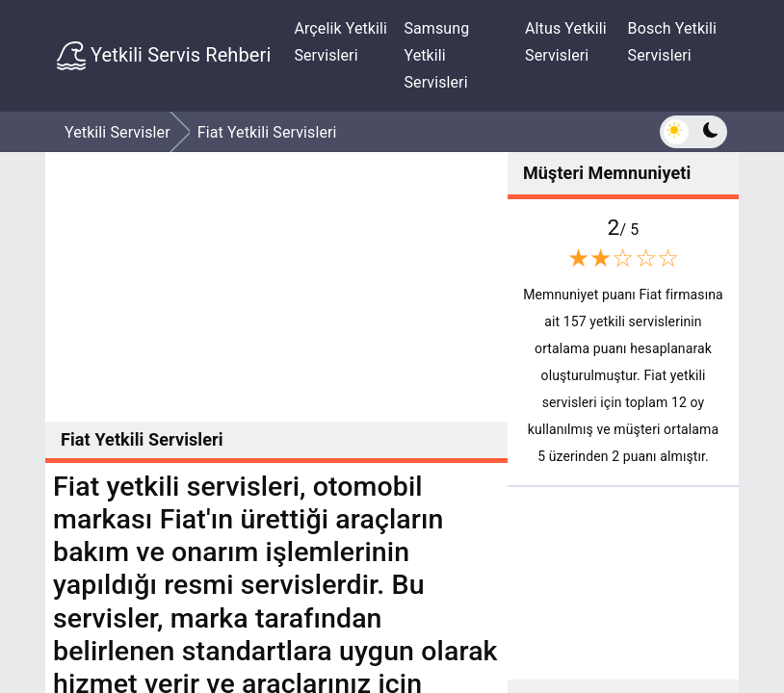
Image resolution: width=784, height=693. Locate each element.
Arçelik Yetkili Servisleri (340, 42)
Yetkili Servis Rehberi (164, 56)
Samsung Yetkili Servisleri (436, 55)
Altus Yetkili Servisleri (566, 42)
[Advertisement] (276, 287)
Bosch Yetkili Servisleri (673, 42)
